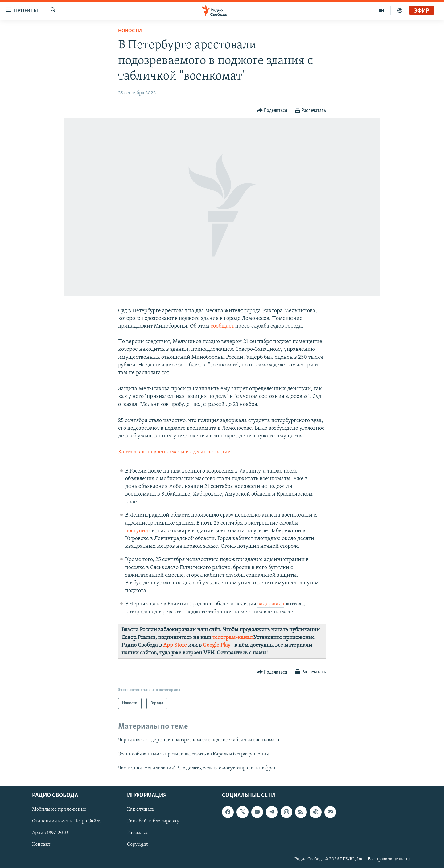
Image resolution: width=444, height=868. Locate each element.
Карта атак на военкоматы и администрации (175, 452)
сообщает (222, 326)
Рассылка (137, 833)
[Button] (272, 111)
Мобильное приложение (59, 809)
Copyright (137, 845)
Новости (130, 31)
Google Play (217, 645)
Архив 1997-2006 (50, 833)
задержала (271, 604)
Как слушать (141, 809)
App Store (175, 645)
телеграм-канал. (233, 638)
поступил (137, 531)
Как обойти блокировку (153, 821)
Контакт (41, 845)
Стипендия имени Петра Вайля (67, 821)
